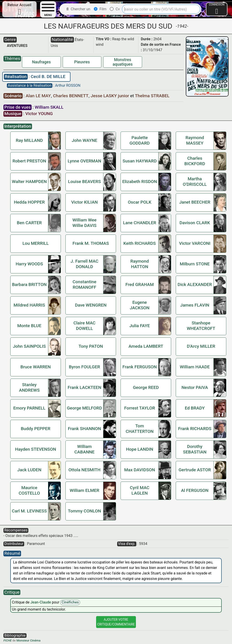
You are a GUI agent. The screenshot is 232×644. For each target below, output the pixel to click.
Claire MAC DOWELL (84, 326)
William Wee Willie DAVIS (84, 223)
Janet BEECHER (195, 202)
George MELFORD (85, 408)
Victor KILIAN (84, 202)
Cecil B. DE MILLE (48, 77)
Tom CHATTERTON (140, 429)
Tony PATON (91, 346)
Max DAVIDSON (140, 470)
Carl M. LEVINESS (29, 511)
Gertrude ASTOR (195, 470)
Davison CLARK (195, 223)
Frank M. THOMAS (91, 243)
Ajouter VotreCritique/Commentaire (116, 622)
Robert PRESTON (29, 161)
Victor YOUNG (39, 114)
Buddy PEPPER (36, 429)
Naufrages (41, 62)
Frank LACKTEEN (84, 387)
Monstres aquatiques (123, 62)
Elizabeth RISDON (140, 182)
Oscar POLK (140, 202)
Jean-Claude (41, 602)
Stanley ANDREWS (29, 387)
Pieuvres (82, 62)
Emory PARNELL (29, 408)
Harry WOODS (29, 264)
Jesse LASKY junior (110, 96)
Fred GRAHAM (140, 284)
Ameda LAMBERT (146, 346)
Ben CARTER (29, 223)
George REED (146, 387)
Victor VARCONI (195, 243)
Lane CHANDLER (140, 223)
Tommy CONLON (85, 511)
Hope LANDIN (140, 449)
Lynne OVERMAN (85, 161)
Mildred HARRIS (29, 305)
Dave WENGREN (91, 305)
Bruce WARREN (35, 367)
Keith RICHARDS (140, 243)
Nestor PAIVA (195, 387)
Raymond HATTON (140, 264)
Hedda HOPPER (29, 202)
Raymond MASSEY (195, 140)
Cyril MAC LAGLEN (139, 490)
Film (100, 9)
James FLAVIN (195, 305)
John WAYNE (84, 140)
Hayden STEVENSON (36, 449)
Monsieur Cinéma (28, 640)
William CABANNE (84, 449)
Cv (115, 9)
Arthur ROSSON (68, 85)
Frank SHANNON (85, 429)
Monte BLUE (29, 326)
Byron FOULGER (84, 367)
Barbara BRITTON (29, 284)
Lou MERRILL (36, 243)
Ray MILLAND (29, 140)
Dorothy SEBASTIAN (195, 449)
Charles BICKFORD (195, 161)
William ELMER (85, 490)
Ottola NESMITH (84, 470)
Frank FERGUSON (140, 367)
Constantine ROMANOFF (84, 284)
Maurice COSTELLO (29, 490)
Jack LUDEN (29, 470)
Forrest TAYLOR (140, 408)
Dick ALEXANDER (195, 284)
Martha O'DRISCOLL (195, 182)
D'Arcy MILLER (201, 346)
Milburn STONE (195, 264)
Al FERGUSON (195, 490)
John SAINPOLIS (29, 346)
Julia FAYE (139, 326)
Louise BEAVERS (84, 182)
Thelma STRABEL (152, 96)
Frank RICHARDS (195, 429)
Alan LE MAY (39, 96)
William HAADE (195, 367)
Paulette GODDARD (140, 140)
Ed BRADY (195, 408)
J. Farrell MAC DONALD (84, 264)
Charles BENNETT (71, 96)
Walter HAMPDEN (29, 182)
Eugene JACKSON (140, 305)
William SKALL (49, 107)
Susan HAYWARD (140, 161)
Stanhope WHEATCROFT (201, 326)
